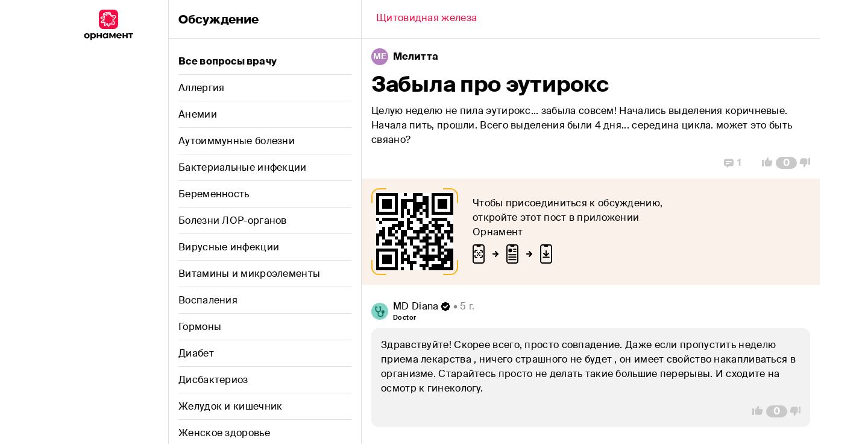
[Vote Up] (764, 163)
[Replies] (733, 163)
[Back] (426, 19)
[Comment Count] (786, 163)
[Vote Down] (808, 163)
